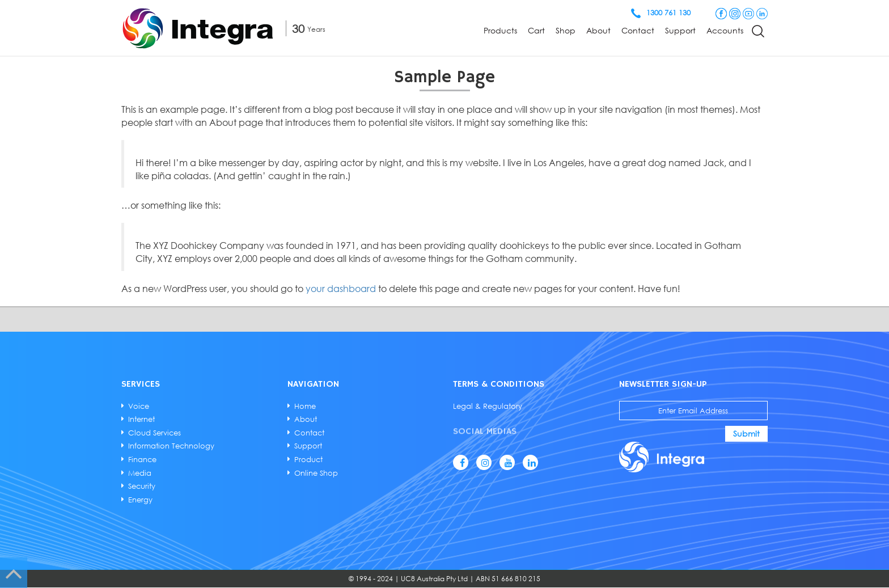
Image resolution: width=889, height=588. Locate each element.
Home (305, 406)
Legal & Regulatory (488, 406)
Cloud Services (155, 433)
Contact (638, 30)
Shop (566, 30)
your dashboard (342, 289)
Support (680, 30)
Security (142, 486)
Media (140, 472)
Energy (141, 500)
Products (500, 30)
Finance (143, 459)
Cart (536, 30)
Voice (139, 406)
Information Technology (172, 446)
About (598, 30)
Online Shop (316, 472)
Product (308, 459)
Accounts (725, 30)
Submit (746, 433)
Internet (142, 419)
